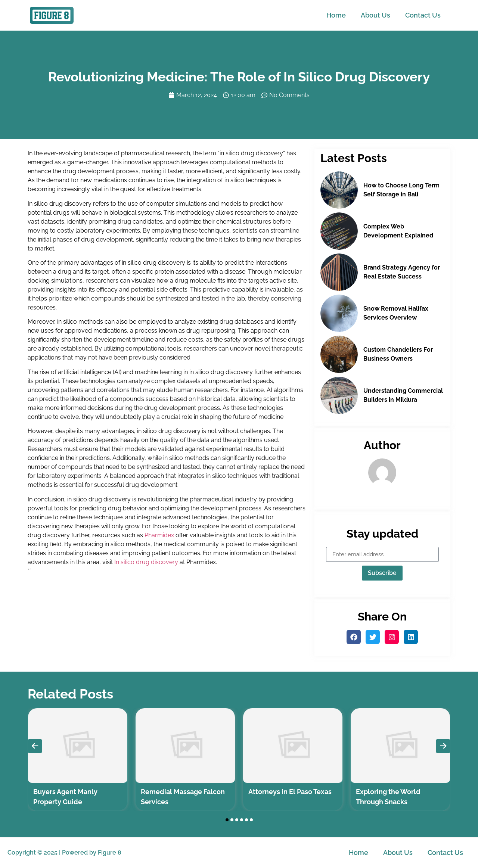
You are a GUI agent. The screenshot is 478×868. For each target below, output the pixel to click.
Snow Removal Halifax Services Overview (396, 313)
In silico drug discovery (146, 562)
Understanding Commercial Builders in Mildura (403, 395)
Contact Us (423, 15)
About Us (375, 15)
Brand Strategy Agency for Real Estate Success (402, 272)
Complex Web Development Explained (398, 231)
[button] (227, 820)
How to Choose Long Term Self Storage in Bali (401, 190)
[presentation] (35, 746)
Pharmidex (159, 535)
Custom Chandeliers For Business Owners (398, 354)
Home (336, 15)
